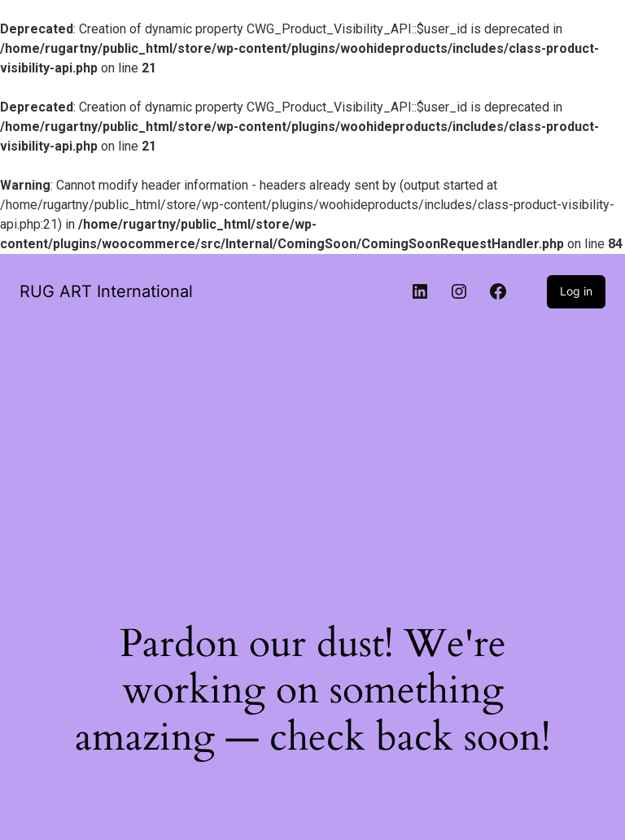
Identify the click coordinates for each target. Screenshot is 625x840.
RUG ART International (106, 291)
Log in (576, 291)
